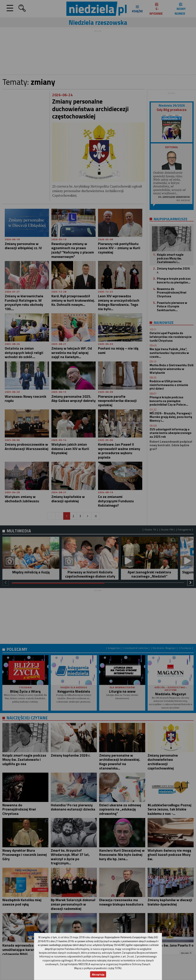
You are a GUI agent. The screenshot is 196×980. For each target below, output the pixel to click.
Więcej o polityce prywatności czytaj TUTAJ (98, 968)
